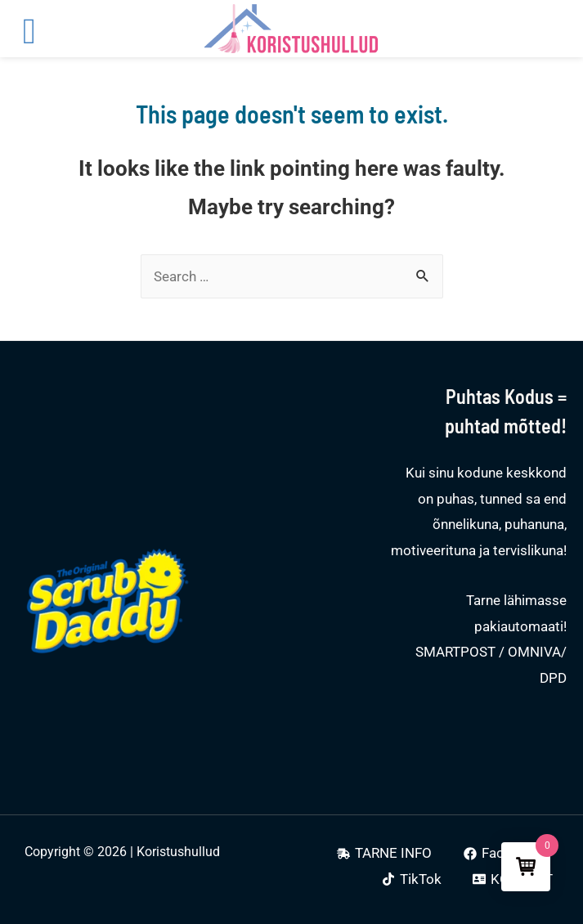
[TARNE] (384, 853)
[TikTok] (412, 879)
